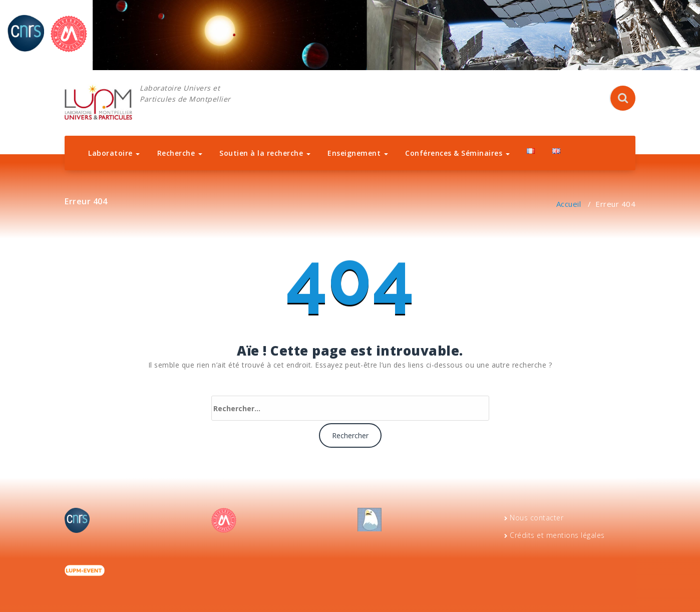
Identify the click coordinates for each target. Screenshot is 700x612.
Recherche (180, 153)
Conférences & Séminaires (457, 153)
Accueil (569, 204)
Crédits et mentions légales (557, 535)
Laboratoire (114, 153)
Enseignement (358, 153)
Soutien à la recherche (265, 153)
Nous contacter (537, 518)
